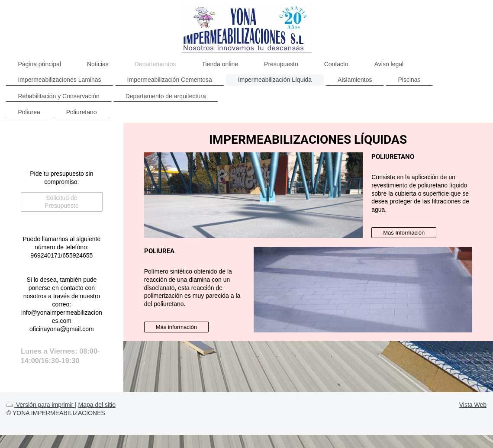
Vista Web (473, 405)
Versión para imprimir (41, 405)
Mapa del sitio (97, 405)
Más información (176, 327)
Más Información (404, 233)
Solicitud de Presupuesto (62, 202)
